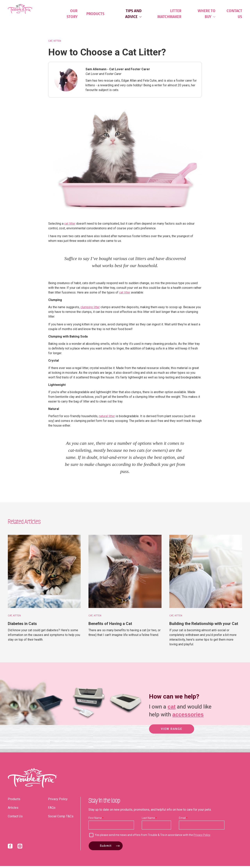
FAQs (52, 810)
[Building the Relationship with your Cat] (206, 573)
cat (171, 708)
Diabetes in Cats (22, 626)
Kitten (57, 43)
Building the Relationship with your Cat (204, 626)
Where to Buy (207, 14)
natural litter (107, 418)
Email (182, 820)
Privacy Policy (58, 801)
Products (95, 14)
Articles (13, 810)
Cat (50, 43)
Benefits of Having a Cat (110, 626)
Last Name (148, 820)
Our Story (72, 14)
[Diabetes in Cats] (44, 573)
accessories (188, 716)
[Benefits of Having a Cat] (125, 573)
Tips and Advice (133, 14)
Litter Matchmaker (169, 14)
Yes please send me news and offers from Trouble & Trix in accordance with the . (153, 837)
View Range (172, 732)
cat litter (70, 226)
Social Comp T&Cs (61, 818)
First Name (95, 820)
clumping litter (90, 309)
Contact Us (234, 14)
